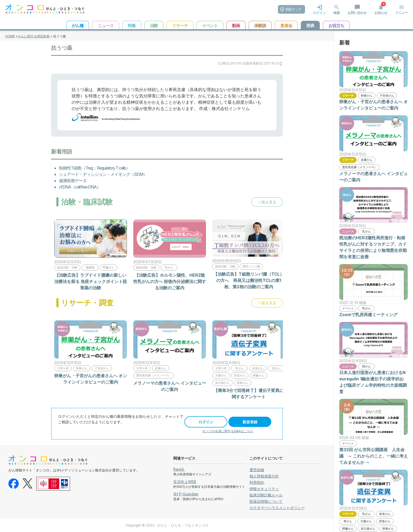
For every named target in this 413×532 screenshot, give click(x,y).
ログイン (206, 422)
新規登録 (250, 422)
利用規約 (257, 482)
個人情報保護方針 (264, 476)
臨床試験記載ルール (266, 495)
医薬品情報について (266, 501)
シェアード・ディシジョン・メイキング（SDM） (103, 174)
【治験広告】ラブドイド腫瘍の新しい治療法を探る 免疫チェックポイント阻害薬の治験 (91, 281)
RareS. (179, 469)
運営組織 (257, 470)
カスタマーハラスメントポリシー (277, 508)
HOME (10, 36)
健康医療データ (73, 181)
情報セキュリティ (264, 489)
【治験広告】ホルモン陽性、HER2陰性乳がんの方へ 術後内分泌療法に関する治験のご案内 (170, 281)
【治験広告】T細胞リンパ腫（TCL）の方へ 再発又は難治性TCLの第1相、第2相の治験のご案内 (249, 280)
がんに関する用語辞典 (34, 36)
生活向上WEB (185, 482)
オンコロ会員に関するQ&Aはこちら (228, 431)
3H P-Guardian (186, 494)
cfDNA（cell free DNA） (80, 187)
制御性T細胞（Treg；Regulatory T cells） (94, 168)
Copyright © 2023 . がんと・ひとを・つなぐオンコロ (167, 525)
